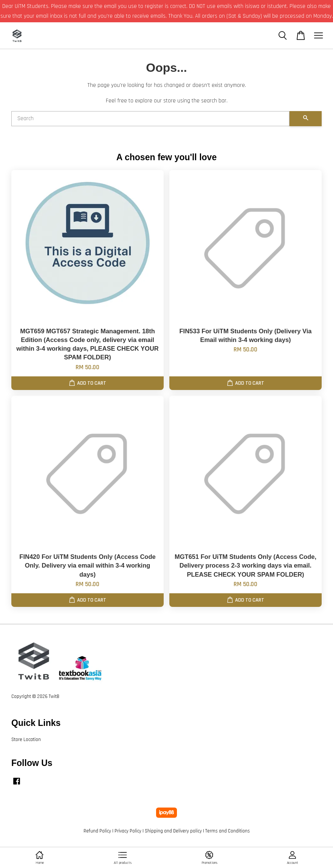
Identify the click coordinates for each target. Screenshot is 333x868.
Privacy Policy (128, 831)
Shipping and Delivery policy (173, 831)
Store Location (26, 740)
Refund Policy (97, 831)
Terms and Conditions (228, 831)
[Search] (150, 119)
